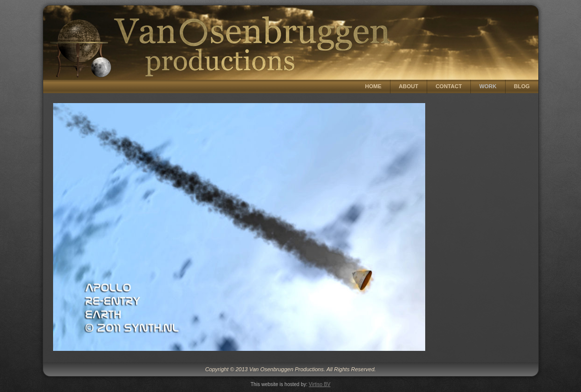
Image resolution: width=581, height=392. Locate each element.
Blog (522, 86)
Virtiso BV (320, 384)
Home (373, 86)
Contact (449, 86)
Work (488, 86)
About (409, 86)
